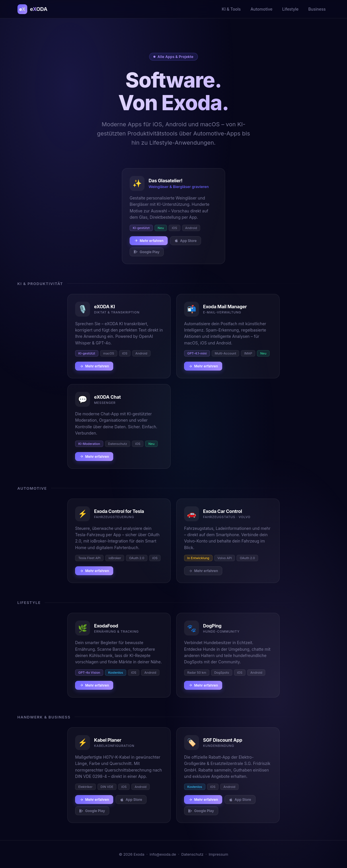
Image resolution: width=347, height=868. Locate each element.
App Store (186, 241)
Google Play (147, 252)
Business (317, 9)
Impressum (219, 854)
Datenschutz (192, 854)
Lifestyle (290, 9)
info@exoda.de (163, 854)
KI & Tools (231, 9)
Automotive (261, 9)
